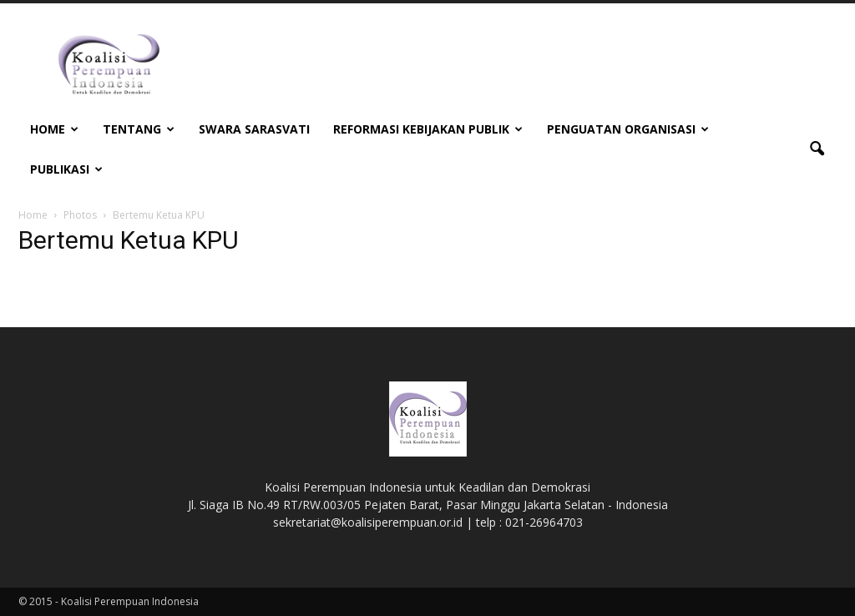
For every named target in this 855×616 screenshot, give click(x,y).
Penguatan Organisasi (628, 129)
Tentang (139, 129)
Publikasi (66, 169)
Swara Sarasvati (254, 129)
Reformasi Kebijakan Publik (428, 129)
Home (54, 129)
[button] (817, 149)
